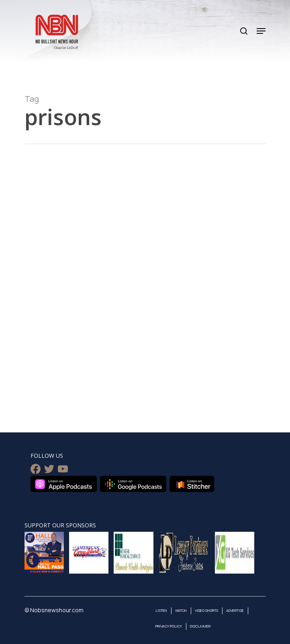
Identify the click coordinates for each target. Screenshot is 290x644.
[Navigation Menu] (261, 31)
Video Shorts (206, 610)
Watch (181, 610)
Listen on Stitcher (192, 484)
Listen (161, 610)
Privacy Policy (169, 626)
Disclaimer (200, 626)
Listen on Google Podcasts (133, 484)
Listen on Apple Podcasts (64, 484)
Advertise (235, 610)
